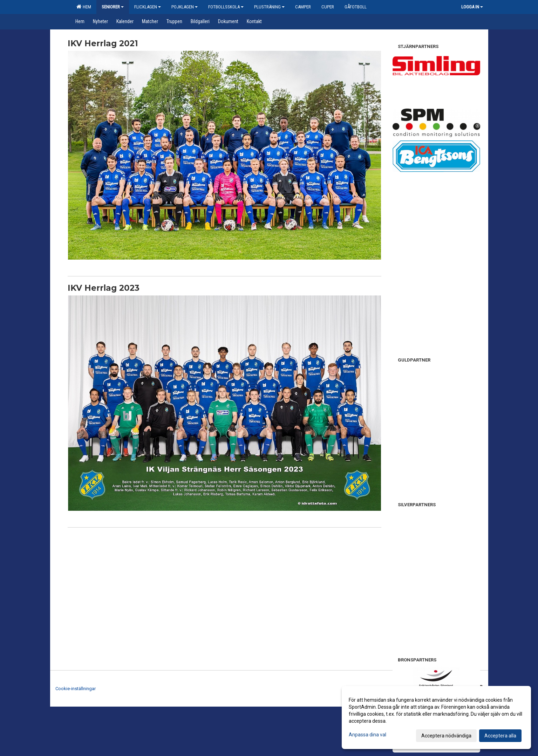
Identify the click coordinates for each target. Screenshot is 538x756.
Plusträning (269, 7)
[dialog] (436, 717)
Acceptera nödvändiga (446, 736)
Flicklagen (148, 7)
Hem (84, 7)
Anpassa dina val (367, 735)
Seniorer (113, 7)
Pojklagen (185, 7)
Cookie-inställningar (76, 689)
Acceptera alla (500, 736)
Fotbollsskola (226, 7)
